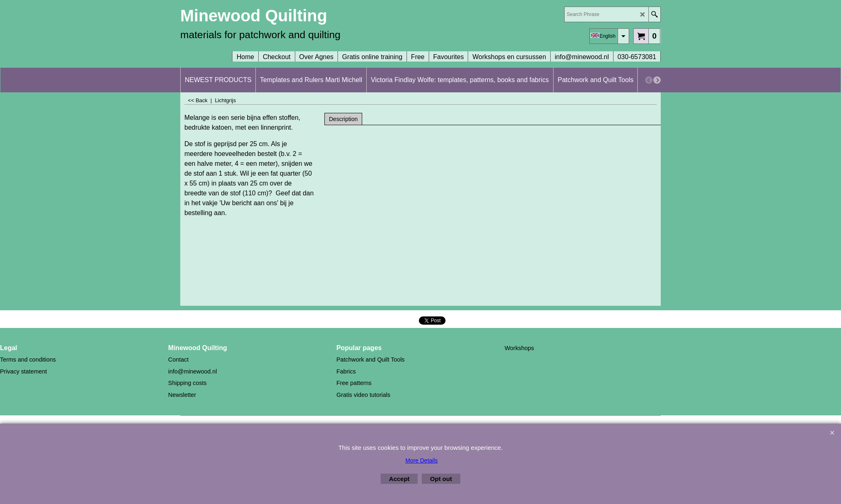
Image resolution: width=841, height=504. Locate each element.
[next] (657, 80)
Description (343, 119)
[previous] (649, 80)
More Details (422, 460)
